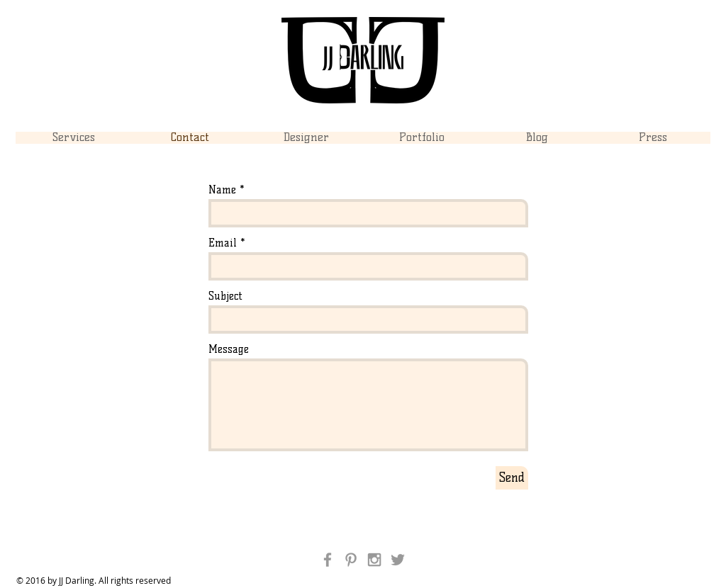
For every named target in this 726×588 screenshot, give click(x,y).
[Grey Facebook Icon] (328, 560)
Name (222, 190)
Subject (225, 296)
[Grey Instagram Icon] (374, 560)
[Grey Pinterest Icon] (351, 560)
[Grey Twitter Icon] (398, 560)
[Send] (512, 478)
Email (223, 243)
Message (229, 350)
